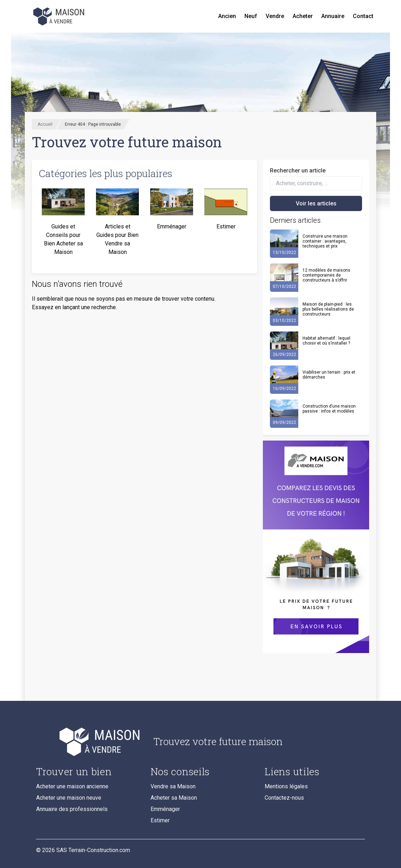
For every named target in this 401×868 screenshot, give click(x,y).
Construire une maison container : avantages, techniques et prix (325, 241)
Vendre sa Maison (173, 786)
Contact (363, 16)
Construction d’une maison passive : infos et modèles (329, 409)
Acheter (303, 16)
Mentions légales (286, 786)
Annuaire (333, 16)
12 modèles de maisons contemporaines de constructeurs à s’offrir (326, 275)
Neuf (251, 16)
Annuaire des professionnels (72, 809)
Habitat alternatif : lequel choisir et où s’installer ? (326, 341)
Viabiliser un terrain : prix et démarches (329, 375)
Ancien (227, 16)
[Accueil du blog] (89, 742)
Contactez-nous (284, 798)
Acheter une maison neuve (69, 798)
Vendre (275, 16)
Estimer (160, 820)
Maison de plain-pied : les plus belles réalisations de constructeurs (328, 309)
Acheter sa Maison (174, 798)
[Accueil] (60, 16)
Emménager (165, 809)
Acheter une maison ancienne (72, 786)
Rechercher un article (298, 171)
